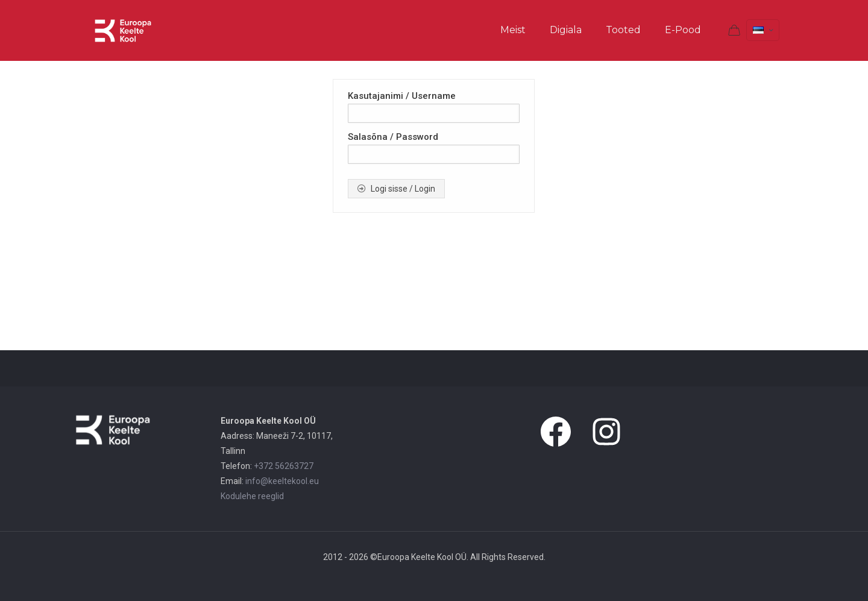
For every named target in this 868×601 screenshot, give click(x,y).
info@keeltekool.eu (282, 481)
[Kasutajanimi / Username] (434, 113)
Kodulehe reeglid (252, 496)
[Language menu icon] (763, 30)
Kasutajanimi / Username (402, 96)
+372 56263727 (284, 466)
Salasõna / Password (393, 137)
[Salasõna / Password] (434, 154)
